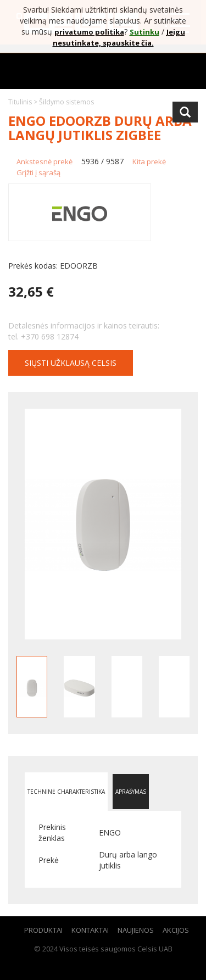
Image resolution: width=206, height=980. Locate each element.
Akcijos (176, 930)
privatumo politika (89, 32)
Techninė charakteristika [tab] (66, 792)
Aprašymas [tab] (131, 792)
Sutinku (144, 32)
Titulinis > (24, 102)
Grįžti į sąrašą (38, 172)
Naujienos (136, 930)
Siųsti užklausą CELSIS (71, 363)
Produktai (43, 930)
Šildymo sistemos (66, 102)
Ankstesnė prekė (44, 162)
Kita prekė (149, 162)
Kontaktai (90, 930)
